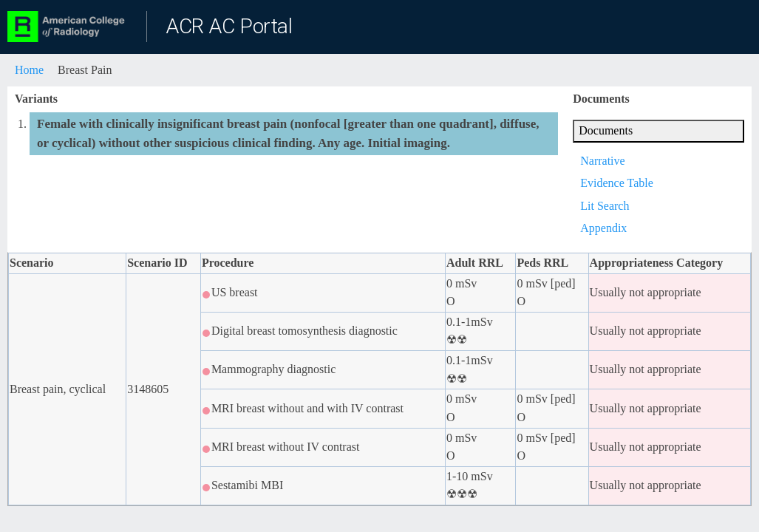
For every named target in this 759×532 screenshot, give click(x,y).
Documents (606, 130)
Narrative (602, 161)
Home (29, 70)
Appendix (603, 228)
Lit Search (605, 206)
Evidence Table (617, 183)
